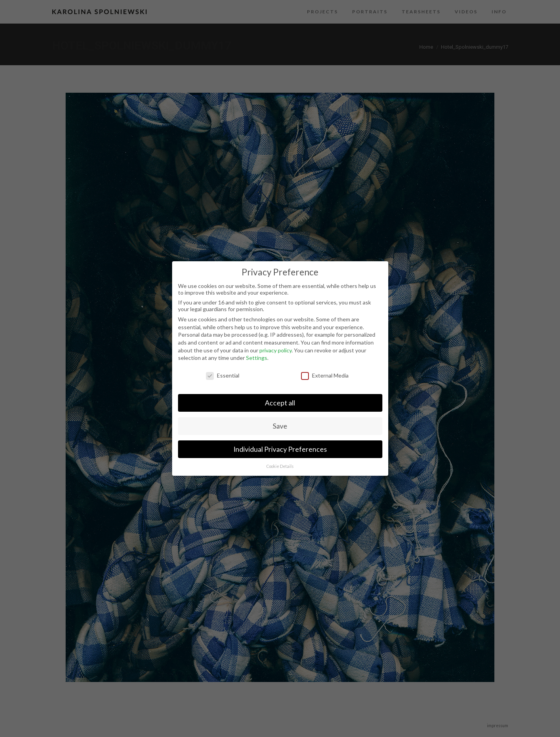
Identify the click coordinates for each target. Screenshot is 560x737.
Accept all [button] (280, 403)
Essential (223, 375)
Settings (257, 358)
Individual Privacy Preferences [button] (280, 449)
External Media (325, 375)
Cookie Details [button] (280, 466)
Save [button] (280, 426)
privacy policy (275, 350)
